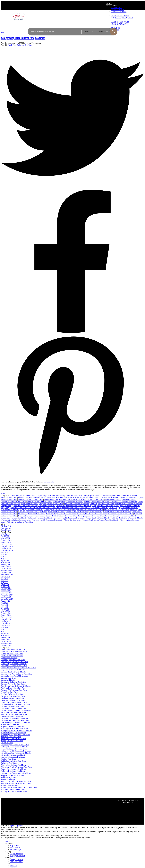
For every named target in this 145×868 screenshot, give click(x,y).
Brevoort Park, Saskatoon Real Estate (32, 498)
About (8, 864)
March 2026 (5, 538)
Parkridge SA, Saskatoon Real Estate (14, 747)
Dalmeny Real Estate (113, 500)
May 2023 (5, 607)
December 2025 (7, 544)
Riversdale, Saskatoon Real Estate (121, 514)
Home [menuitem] (109, 4)
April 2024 (5, 585)
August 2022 (6, 625)
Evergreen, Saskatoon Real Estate (51, 504)
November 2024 (7, 571)
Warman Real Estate (136, 518)
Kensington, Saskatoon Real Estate (127, 506)
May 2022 (5, 631)
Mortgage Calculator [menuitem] (17, 856)
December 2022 (7, 617)
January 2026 (6, 542)
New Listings (6, 528)
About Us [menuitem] (13, 866)
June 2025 (5, 556)
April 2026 (5, 536)
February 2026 (6, 540)
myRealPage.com (16, 826)
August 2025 (6, 552)
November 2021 (7, 643)
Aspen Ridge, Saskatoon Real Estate (51, 496)
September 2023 (7, 599)
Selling (8, 858)
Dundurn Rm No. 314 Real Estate (40, 502)
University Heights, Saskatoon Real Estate (69, 518)
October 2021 (6, 646)
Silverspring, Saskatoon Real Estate (91, 516)
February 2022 (6, 637)
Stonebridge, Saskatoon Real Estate (14, 518)
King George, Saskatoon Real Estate (14, 508)
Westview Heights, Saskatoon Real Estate (48, 520)
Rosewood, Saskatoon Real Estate (13, 757)
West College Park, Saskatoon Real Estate (16, 520)
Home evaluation (44, 821)
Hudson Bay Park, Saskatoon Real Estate (99, 506)
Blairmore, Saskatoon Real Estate (13, 660)
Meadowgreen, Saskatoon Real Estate (58, 510)
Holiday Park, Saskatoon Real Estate (69, 506)
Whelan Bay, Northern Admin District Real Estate (101, 520)
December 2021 (7, 641)
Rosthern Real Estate (26, 516)
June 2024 (5, 581)
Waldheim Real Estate (119, 518)
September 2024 (7, 575)
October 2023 (6, 597)
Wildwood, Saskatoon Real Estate (13, 789)
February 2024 (6, 589)
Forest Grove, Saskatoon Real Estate (129, 504)
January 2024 (6, 591)
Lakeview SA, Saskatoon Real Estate (65, 508)
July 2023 (4, 603)
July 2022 (4, 627)
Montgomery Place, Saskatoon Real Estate (88, 510)
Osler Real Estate (95, 512)
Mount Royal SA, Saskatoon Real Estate (16, 735)
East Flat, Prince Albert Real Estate (97, 502)
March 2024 (5, 587)
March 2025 (5, 562)
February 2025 (6, 564)
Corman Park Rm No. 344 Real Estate (90, 500)
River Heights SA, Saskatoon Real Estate (92, 514)
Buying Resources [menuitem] (16, 854)
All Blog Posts (6, 526)
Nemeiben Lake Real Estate (28, 512)
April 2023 (5, 609)
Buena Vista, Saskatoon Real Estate (60, 498)
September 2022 (7, 623)
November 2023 (7, 595)
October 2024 (6, 573)
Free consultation (44, 823)
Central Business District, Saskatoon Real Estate (118, 498)
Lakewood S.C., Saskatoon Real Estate (94, 508)
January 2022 (6, 639)
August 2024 (6, 577)
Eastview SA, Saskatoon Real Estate (124, 502)
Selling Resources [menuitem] (16, 860)
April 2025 (5, 560)
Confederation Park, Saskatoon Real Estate (60, 500)
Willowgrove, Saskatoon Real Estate (20, 522)
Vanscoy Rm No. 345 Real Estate (98, 518)
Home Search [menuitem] (117, 10)
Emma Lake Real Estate (10, 692)
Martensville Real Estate (10, 510)
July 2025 (4, 554)
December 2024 (7, 569)
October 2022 (6, 621)
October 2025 (6, 548)
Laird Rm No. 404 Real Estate (40, 508)
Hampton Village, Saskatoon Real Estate (16, 506)
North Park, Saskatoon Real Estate (20, 45)
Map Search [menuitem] (117, 8)
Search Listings (43, 810)
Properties (112, 6)
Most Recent (5, 534)
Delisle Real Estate (129, 500)
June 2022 (5, 629)
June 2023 (5, 605)
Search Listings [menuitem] (15, 850)
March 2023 (5, 611)
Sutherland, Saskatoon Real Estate (40, 518)
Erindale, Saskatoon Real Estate (26, 504)
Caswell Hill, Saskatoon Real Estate (87, 498)
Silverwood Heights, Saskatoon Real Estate (121, 516)
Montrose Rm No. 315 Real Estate (117, 510)
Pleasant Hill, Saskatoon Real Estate (31, 514)
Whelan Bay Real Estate (73, 520)
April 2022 (5, 633)
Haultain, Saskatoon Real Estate (43, 506)
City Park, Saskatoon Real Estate (13, 670)
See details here (50, 482)
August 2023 (6, 601)
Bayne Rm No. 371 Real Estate (100, 496)
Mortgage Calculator (45, 808)
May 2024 (5, 583)
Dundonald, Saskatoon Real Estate (14, 502)
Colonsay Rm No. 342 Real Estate (31, 500)
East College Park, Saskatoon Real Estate (68, 502)
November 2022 (7, 619)
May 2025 (5, 558)
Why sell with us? (44, 819)
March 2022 (5, 635)
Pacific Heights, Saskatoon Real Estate (117, 512)
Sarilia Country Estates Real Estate (47, 516)
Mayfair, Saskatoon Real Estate (31, 510)
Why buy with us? (44, 806)
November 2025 (7, 546)
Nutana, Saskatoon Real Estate (77, 512)
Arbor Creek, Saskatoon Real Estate (24, 496)
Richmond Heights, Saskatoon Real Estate (61, 514)
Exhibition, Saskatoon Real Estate (77, 504)
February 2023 (6, 613)
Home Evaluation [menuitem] (16, 862)
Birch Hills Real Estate (121, 496)
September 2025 (7, 550)
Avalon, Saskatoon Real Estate (76, 496)
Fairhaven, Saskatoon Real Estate (102, 504)
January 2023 (6, 615)
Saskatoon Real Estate (69, 516)
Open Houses (6, 530)
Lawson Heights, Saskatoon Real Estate (123, 508)
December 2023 (7, 593)
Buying (8, 852)
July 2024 (4, 579)
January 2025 (6, 566)
